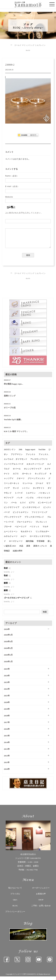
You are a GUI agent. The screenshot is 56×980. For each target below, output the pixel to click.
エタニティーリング (35, 468)
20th (20, 453)
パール (14, 506)
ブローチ (8, 530)
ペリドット (35, 530)
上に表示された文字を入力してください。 (24, 213)
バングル (30, 501)
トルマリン (31, 496)
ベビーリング (21, 530)
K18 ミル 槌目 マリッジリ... (16, 435)
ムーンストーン (11, 535)
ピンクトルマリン (21, 516)
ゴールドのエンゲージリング (17, 601)
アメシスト (31, 458)
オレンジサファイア (33, 472)
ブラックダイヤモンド (34, 520)
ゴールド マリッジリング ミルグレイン (30, 45)
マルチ (45, 530)
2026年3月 (8, 652)
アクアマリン (17, 458)
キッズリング (41, 477)
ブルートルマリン (24, 525)
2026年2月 (8, 658)
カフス (16, 477)
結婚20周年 (18, 554)
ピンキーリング (45, 506)
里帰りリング (10, 399)
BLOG (15, 909)
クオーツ (21, 482)
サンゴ (16, 492)
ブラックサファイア (13, 520)
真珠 (28, 549)
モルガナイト (26, 535)
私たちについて (15, 891)
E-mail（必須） (12, 186)
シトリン (26, 492)
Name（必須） (12, 176)
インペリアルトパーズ (14, 468)
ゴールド (39, 487)
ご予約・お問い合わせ (41, 909)
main (28, 50)
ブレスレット (41, 525)
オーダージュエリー (41, 891)
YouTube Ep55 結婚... (13, 423)
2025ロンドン (10, 453)
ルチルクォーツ (11, 540)
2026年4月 (8, 645)
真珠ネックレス (40, 549)
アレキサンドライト (39, 463)
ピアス (32, 506)
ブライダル (15, 897)
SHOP (41, 903)
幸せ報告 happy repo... (13, 387)
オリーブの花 (10, 411)
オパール (17, 472)
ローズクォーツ (16, 545)
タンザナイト (39, 492)
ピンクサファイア (12, 511)
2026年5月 (8, 638)
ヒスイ (23, 506)
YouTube (42, 453)
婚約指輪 (30, 545)
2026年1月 (8, 665)
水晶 (21, 549)
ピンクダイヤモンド (31, 511)
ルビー (24, 540)
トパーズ (19, 496)
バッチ (20, 501)
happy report (30, 453)
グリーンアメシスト (37, 482)
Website (9, 197)
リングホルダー (42, 535)
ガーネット (27, 477)
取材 (6, 572)
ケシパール (27, 487)
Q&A (15, 903)
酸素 (6, 586)
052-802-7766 (32, 873)
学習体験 (41, 545)
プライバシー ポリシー (15, 915)
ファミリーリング (39, 516)
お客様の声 (41, 897)
